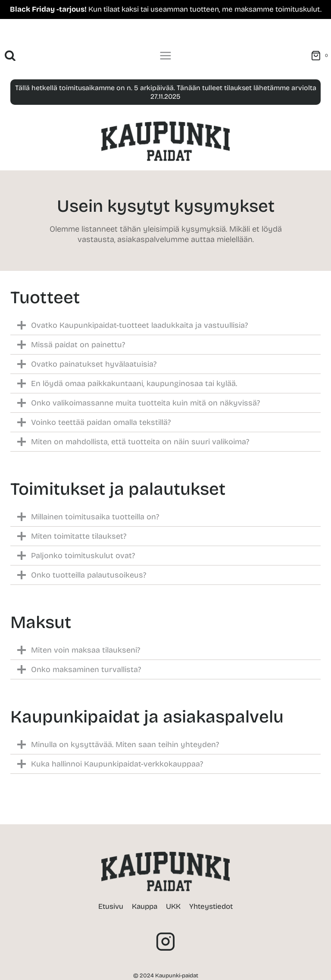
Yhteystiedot (211, 906)
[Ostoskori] (321, 56)
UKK (173, 906)
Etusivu (111, 906)
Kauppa (145, 906)
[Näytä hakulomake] (10, 56)
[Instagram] (165, 942)
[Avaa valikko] (166, 56)
